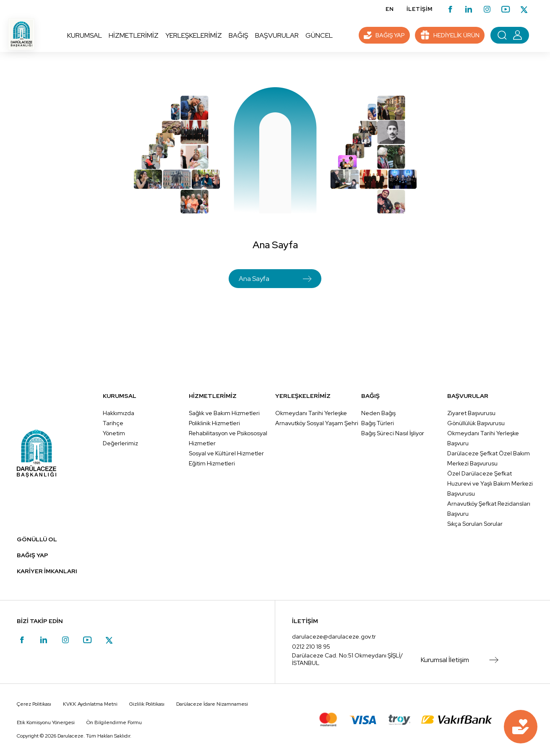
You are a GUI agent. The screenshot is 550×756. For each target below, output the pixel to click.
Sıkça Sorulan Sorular (475, 524)
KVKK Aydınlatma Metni (90, 704)
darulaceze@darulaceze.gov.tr (334, 636)
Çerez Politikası (34, 704)
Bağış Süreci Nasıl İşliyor (393, 433)
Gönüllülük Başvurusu (476, 423)
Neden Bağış (378, 413)
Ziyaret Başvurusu (471, 413)
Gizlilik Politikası (147, 704)
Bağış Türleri (378, 423)
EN (390, 9)
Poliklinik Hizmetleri (214, 423)
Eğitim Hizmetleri (212, 463)
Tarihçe (113, 423)
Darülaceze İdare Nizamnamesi (212, 704)
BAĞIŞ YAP (33, 555)
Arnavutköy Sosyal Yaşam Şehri (317, 423)
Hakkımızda (119, 413)
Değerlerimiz (120, 443)
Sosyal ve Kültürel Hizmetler (226, 453)
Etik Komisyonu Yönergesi (46, 722)
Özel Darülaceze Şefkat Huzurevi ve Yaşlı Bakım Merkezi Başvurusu (490, 483)
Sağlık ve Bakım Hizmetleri (224, 413)
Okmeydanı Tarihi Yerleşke (311, 413)
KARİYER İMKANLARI (47, 571)
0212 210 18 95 (311, 647)
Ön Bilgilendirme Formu (114, 722)
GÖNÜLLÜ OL (37, 539)
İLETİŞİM (420, 9)
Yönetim (114, 433)
